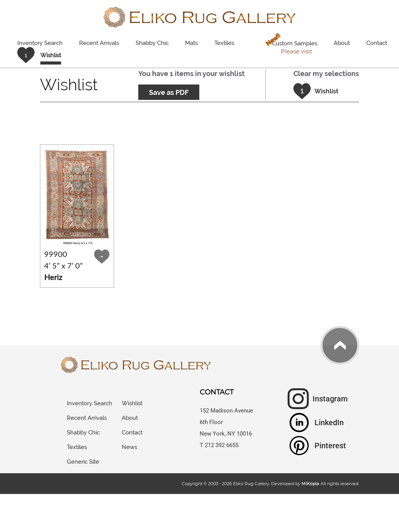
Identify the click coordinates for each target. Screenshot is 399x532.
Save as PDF (169, 92)
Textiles (224, 43)
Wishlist (132, 403)
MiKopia (310, 484)
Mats (191, 43)
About (342, 43)
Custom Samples (290, 44)
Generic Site (83, 462)
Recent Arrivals (99, 43)
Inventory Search (40, 43)
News (129, 447)
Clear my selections (326, 74)
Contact (377, 43)
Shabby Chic (152, 43)
